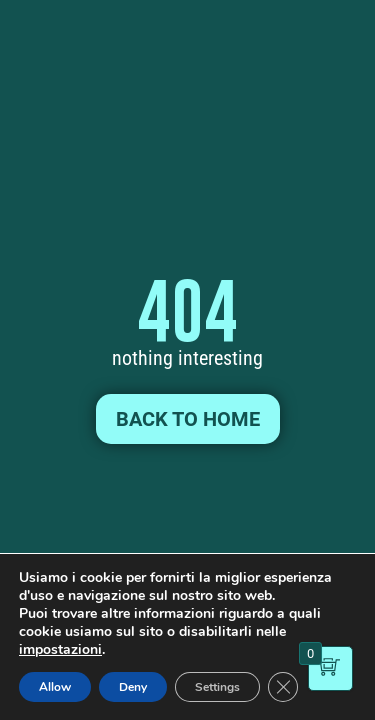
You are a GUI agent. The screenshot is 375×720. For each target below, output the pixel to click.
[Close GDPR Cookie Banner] (283, 687)
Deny (133, 687)
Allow (55, 687)
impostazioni (60, 650)
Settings (217, 687)
